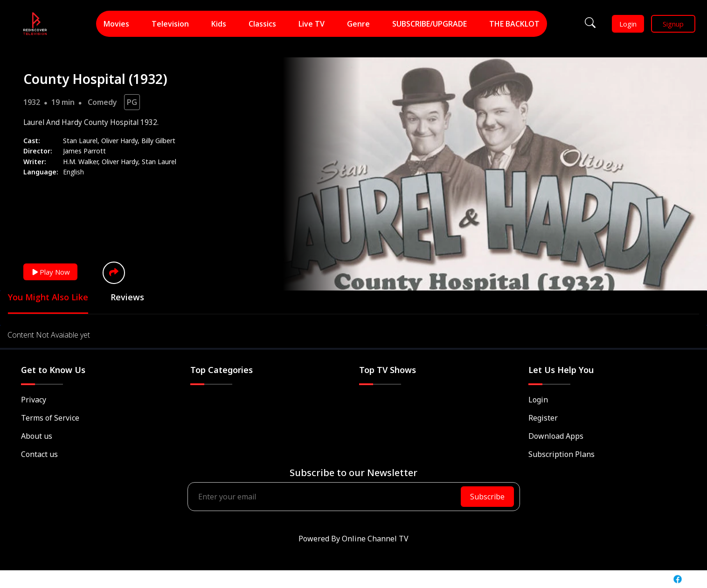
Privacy (34, 400)
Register (543, 418)
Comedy (102, 102)
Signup (673, 24)
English (73, 172)
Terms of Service (50, 418)
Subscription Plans (561, 454)
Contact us (39, 454)
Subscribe (487, 497)
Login (628, 24)
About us (37, 436)
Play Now (50, 272)
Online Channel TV (375, 539)
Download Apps (556, 436)
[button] (114, 273)
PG (132, 102)
